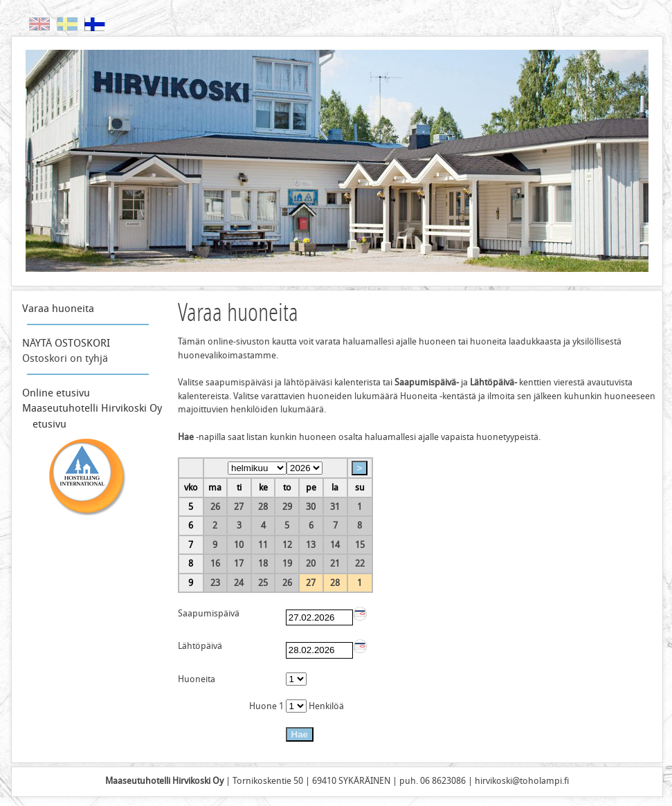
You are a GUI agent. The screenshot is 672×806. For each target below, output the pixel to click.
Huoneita (197, 679)
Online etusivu (56, 393)
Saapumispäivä (209, 613)
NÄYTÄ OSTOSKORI (66, 343)
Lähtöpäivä (200, 646)
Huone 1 (267, 706)
